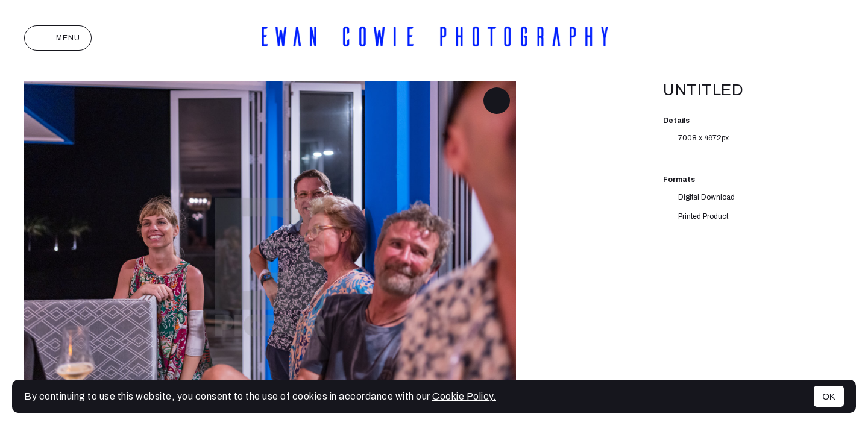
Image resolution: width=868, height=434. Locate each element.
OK (829, 396)
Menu (58, 38)
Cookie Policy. (464, 396)
